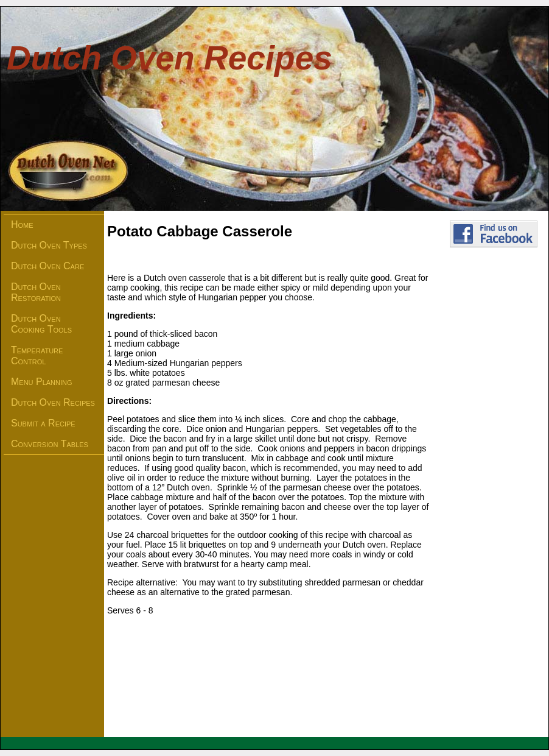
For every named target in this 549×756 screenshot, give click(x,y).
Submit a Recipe (43, 423)
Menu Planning (42, 382)
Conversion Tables (50, 444)
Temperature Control (37, 355)
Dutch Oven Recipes (53, 402)
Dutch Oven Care (47, 266)
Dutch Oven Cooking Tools (41, 324)
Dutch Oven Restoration (36, 292)
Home (22, 224)
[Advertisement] (494, 461)
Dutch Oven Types (49, 245)
